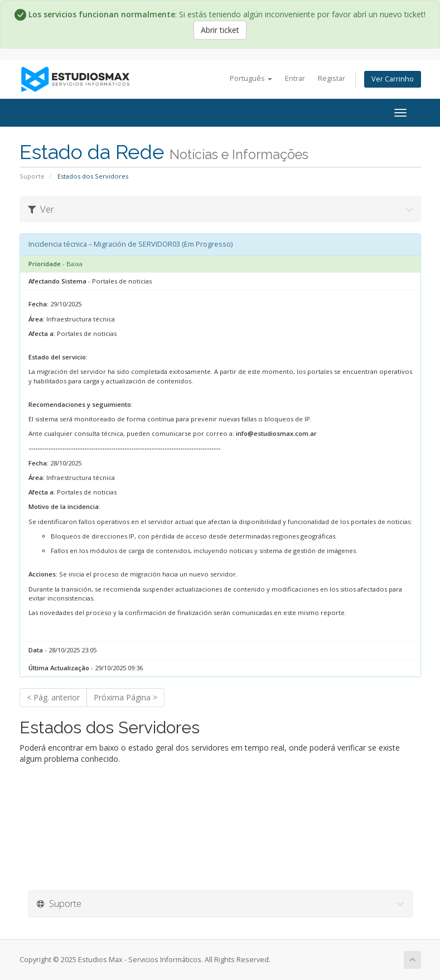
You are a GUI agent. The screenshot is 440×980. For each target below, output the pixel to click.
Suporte (32, 176)
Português (251, 78)
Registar (332, 78)
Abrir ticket (220, 30)
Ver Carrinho (393, 79)
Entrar (295, 78)
